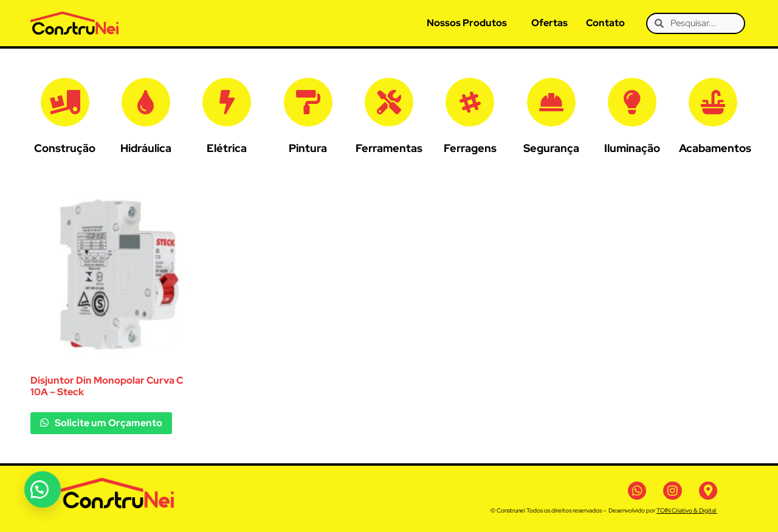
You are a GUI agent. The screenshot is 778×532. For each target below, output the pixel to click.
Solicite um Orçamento (108, 423)
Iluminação (632, 148)
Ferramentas (389, 148)
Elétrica (227, 148)
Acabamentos (715, 148)
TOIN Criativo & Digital (687, 510)
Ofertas (549, 23)
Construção (65, 148)
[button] (43, 489)
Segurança (551, 148)
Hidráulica (146, 148)
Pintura (308, 148)
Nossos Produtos (467, 23)
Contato (605, 23)
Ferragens (470, 148)
